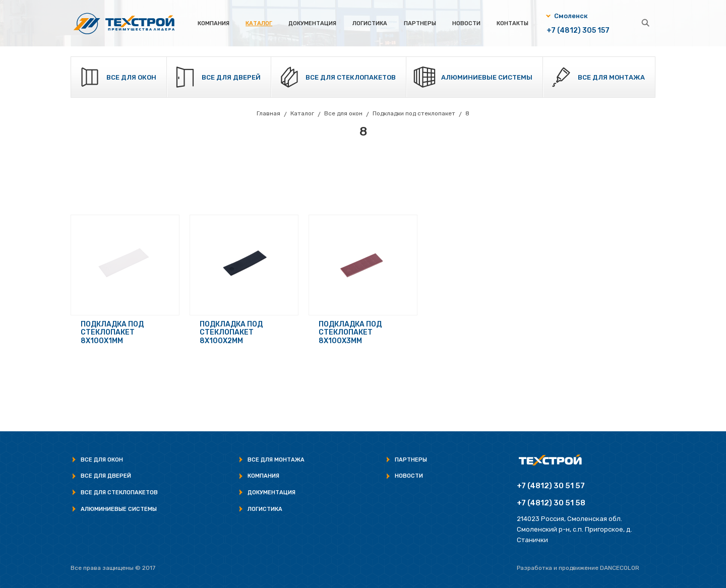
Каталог (259, 23)
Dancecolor (620, 568)
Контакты (512, 23)
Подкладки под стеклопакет (414, 113)
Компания (214, 23)
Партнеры (420, 23)
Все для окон (131, 77)
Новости (466, 23)
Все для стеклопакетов (351, 77)
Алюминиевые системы (487, 77)
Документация (312, 23)
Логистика (370, 23)
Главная (268, 113)
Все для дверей (231, 77)
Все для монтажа (611, 77)
